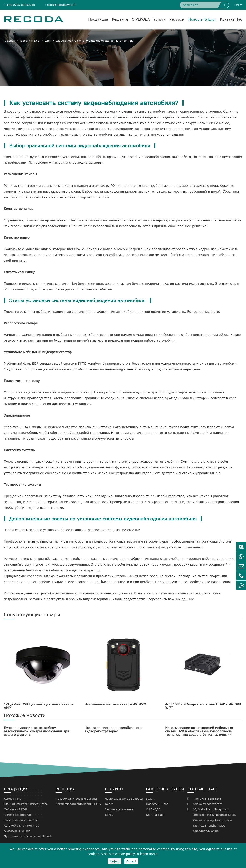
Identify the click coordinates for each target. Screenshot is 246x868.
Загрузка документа (119, 809)
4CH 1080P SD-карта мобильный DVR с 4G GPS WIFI (203, 706)
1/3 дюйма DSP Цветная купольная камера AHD (39, 706)
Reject (115, 861)
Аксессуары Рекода (17, 831)
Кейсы (109, 815)
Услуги (160, 19)
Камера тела (12, 799)
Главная (9, 41)
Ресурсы (177, 19)
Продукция (98, 19)
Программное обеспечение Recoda (28, 836)
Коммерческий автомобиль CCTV (79, 804)
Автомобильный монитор (22, 825)
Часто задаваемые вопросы (124, 799)
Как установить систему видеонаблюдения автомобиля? (94, 41)
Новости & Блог (202, 19)
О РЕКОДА (141, 19)
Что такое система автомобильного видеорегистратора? (113, 729)
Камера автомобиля (18, 815)
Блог (48, 41)
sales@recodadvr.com (60, 5)
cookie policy (125, 854)
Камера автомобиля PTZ (21, 820)
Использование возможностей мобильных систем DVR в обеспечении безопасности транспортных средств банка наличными (199, 731)
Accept (131, 861)
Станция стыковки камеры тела (26, 804)
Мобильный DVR (15, 809)
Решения (120, 19)
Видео (109, 804)
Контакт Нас (231, 19)
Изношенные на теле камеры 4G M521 (116, 704)
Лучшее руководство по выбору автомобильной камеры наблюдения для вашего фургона (37, 731)
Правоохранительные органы (76, 799)
